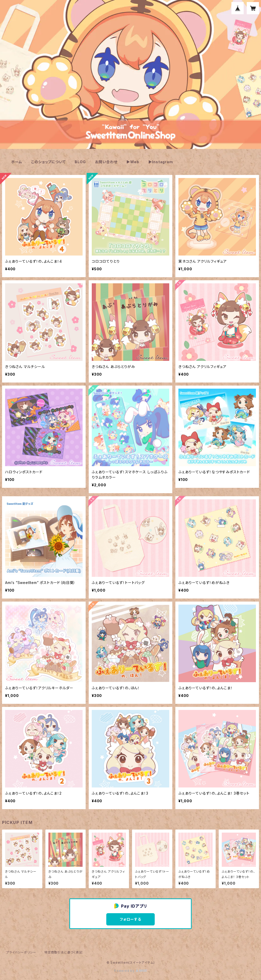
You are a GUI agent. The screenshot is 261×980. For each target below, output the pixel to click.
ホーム (17, 162)
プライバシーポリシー (21, 952)
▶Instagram (161, 162)
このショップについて (48, 162)
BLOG (80, 162)
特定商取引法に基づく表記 (63, 952)
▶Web (133, 162)
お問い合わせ (106, 162)
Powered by (130, 971)
